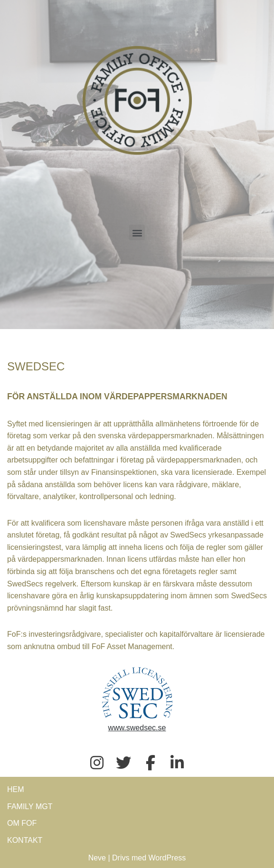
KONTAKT (25, 840)
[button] (137, 232)
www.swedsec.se (137, 728)
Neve (97, 858)
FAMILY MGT (30, 807)
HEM (16, 789)
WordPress (167, 858)
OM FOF (22, 823)
